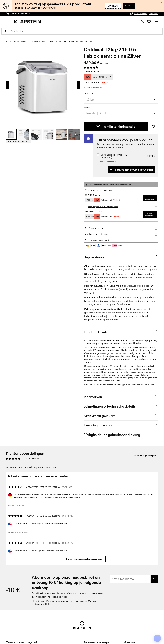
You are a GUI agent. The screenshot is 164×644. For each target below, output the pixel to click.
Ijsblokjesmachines (44, 41)
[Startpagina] (10, 41)
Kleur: (87, 107)
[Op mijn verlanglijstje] (153, 127)
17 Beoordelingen (91, 72)
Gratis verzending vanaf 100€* (144, 14)
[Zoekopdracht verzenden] (5, 31)
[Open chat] (157, 638)
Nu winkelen (126, 6)
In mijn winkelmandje (116, 127)
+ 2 (74, 134)
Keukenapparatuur (22, 41)
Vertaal (152, 507)
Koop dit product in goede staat (103, 190)
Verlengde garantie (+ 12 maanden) (114, 156)
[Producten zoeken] (82, 31)
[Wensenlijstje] (149, 22)
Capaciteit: (89, 94)
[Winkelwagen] (156, 22)
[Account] (142, 22)
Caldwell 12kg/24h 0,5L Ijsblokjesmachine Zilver (80, 41)
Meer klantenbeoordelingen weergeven (86, 559)
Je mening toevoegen (141, 455)
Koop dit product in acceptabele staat (106, 207)
